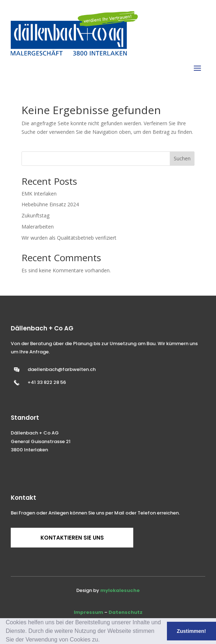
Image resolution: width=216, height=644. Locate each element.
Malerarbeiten (38, 227)
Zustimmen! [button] (192, 631)
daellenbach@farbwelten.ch (62, 369)
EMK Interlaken (39, 194)
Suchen (182, 158)
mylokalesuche (120, 590)
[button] (102, 640)
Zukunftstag (35, 215)
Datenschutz (126, 612)
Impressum (88, 612)
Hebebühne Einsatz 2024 (50, 204)
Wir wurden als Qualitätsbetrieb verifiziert (69, 238)
